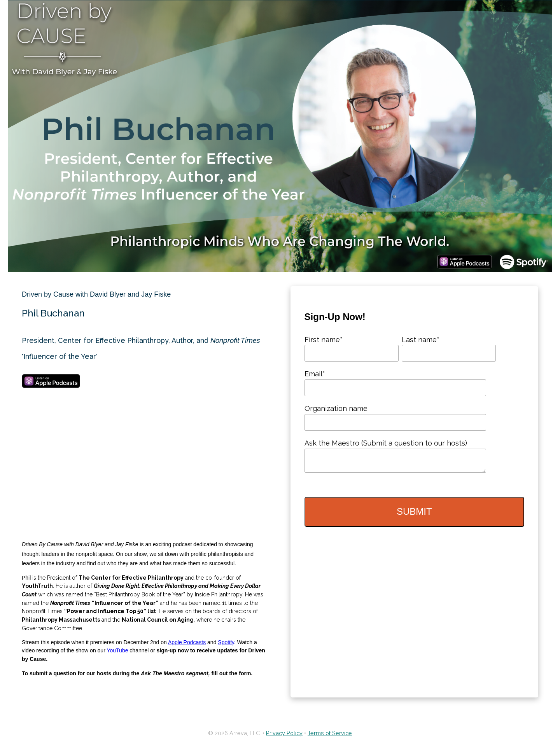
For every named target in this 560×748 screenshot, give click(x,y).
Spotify (226, 642)
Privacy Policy (284, 733)
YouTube (117, 650)
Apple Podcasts (187, 642)
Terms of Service (330, 733)
